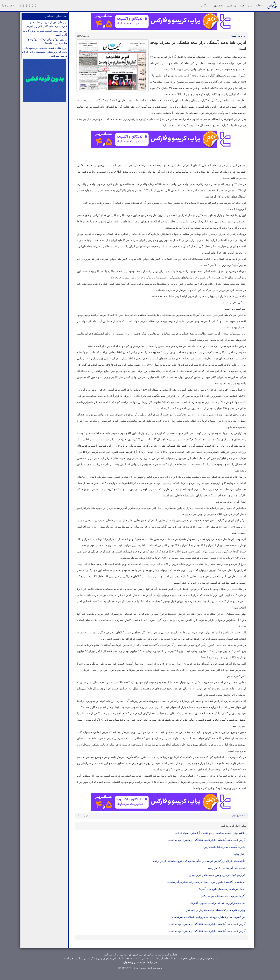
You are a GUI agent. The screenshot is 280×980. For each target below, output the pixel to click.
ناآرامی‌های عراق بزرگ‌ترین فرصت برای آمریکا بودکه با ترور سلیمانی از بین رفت (199, 861)
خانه (259, 5)
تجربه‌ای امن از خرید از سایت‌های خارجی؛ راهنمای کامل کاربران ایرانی (46, 24)
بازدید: (86, 815)
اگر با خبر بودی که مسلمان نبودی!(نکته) (223, 896)
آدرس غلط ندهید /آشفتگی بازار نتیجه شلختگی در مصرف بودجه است (207, 840)
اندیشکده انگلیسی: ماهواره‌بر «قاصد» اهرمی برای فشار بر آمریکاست (206, 882)
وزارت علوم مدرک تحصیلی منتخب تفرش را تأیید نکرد (215, 910)
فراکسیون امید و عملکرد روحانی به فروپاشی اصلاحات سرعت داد (209, 917)
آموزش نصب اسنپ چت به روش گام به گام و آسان (45, 33)
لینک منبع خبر (240, 815)
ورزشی (232, 5)
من (250, 5)
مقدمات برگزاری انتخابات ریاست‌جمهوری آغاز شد (217, 903)
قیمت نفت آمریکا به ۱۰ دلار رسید (227, 868)
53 (79, 815)
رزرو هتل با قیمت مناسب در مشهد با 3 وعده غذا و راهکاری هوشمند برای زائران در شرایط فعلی (45, 52)
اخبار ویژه (240, 854)
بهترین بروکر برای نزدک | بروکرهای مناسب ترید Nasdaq (47, 41)
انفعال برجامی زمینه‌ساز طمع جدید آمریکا (222, 889)
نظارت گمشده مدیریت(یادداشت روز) (224, 847)
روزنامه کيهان (239, 36)
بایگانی (205, 5)
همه (242, 5)
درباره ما (8, 5)
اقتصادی (219, 5)
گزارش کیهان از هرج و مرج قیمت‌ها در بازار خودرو (217, 875)
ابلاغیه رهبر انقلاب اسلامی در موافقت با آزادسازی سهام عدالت (210, 833)
